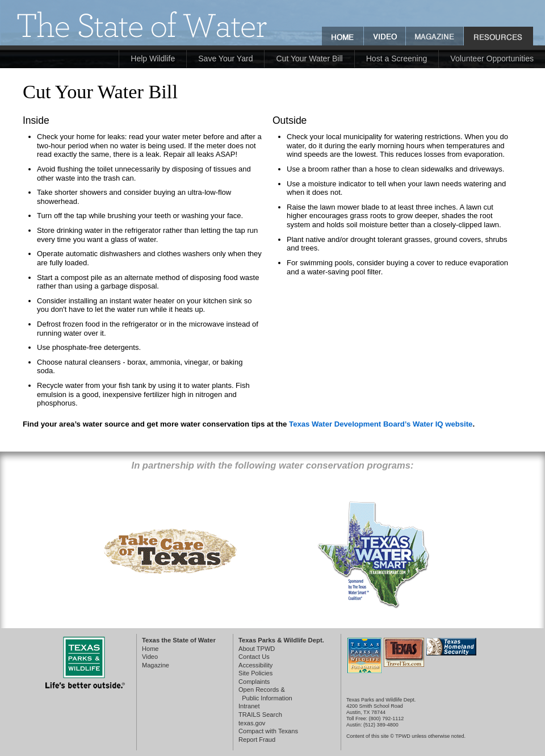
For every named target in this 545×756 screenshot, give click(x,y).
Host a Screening (397, 59)
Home (150, 649)
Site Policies (255, 673)
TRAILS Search (260, 715)
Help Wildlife (153, 59)
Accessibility (255, 665)
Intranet (249, 706)
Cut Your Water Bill (309, 59)
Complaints (254, 682)
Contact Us (254, 657)
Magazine (156, 665)
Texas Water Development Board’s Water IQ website (381, 424)
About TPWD (257, 649)
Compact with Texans (268, 731)
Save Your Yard (225, 59)
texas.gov (252, 723)
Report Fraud (257, 740)
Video (150, 657)
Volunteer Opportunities (492, 59)
